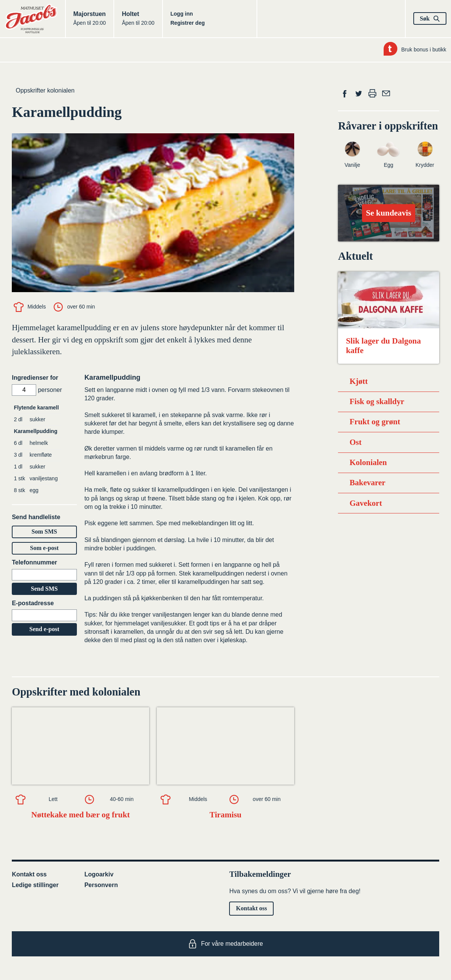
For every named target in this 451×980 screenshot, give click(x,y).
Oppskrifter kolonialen (45, 90)
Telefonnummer (34, 562)
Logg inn (182, 14)
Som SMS (44, 532)
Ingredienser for (35, 378)
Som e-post (44, 548)
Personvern (101, 885)
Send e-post (44, 629)
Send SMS (44, 589)
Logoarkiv (99, 874)
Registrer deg (188, 23)
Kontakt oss (29, 874)
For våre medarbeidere (225, 944)
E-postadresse (33, 603)
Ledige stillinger (35, 885)
